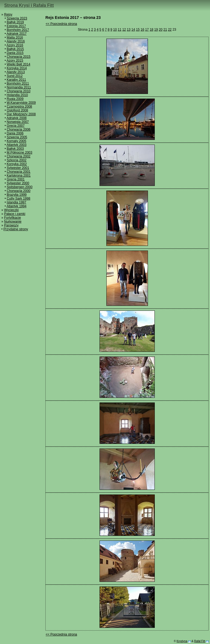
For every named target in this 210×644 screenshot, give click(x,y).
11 (119, 30)
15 (138, 30)
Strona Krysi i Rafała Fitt (29, 5)
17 (147, 30)
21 (165, 30)
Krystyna (182, 641)
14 (133, 30)
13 (129, 30)
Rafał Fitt (200, 641)
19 (156, 30)
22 (170, 30)
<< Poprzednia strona (61, 24)
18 (151, 30)
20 (161, 30)
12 (124, 30)
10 (115, 30)
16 (142, 30)
